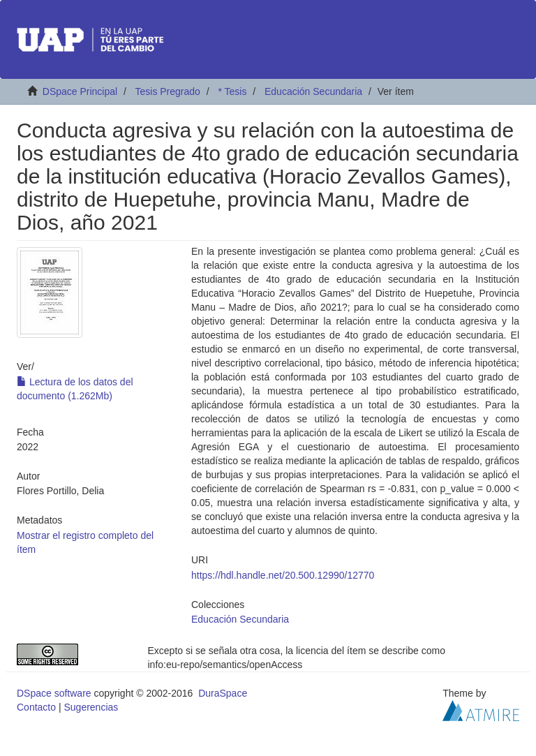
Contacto (36, 707)
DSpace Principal (80, 91)
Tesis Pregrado (167, 91)
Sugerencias (91, 707)
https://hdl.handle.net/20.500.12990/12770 (283, 575)
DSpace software (54, 693)
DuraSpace (223, 693)
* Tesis (232, 91)
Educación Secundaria (313, 91)
